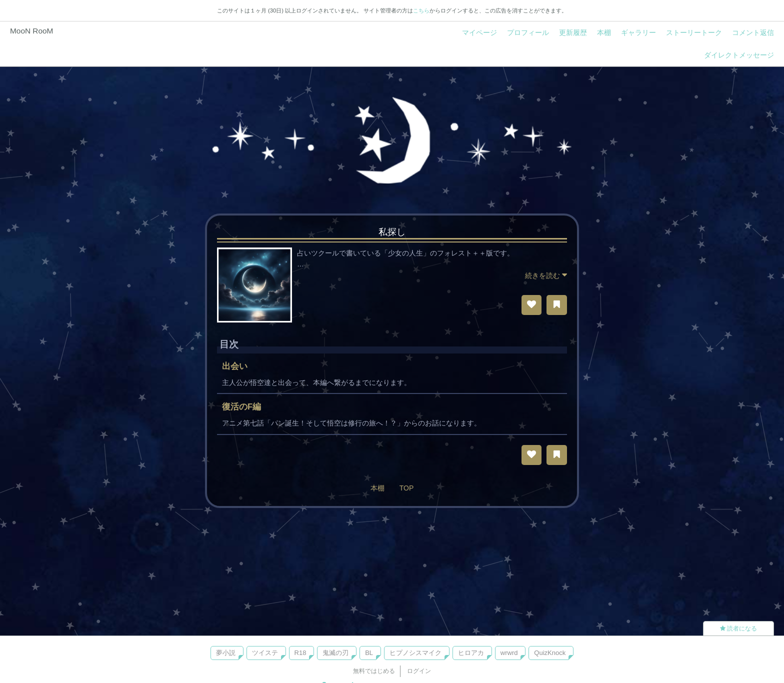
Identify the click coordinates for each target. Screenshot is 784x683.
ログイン (419, 671)
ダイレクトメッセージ (739, 55)
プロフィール (528, 32)
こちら (421, 10)
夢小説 (226, 653)
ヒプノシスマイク (415, 653)
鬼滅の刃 (335, 653)
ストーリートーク (694, 32)
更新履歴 (573, 32)
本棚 (604, 32)
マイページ (479, 32)
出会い (235, 366)
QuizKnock (550, 653)
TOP (407, 488)
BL (369, 653)
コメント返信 (753, 32)
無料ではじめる (374, 671)
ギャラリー (638, 32)
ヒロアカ (471, 653)
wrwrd (509, 653)
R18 (300, 653)
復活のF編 (241, 407)
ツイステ (265, 653)
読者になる (738, 628)
